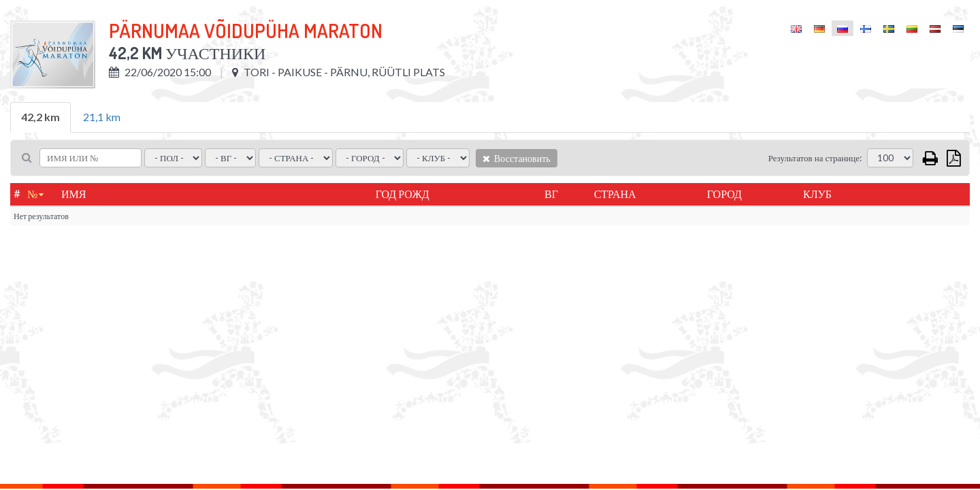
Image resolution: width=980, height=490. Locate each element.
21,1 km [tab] (102, 117)
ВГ (551, 194)
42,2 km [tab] (40, 117)
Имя (73, 194)
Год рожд (403, 194)
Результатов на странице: (815, 158)
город (724, 194)
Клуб (817, 194)
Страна (615, 194)
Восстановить (517, 158)
